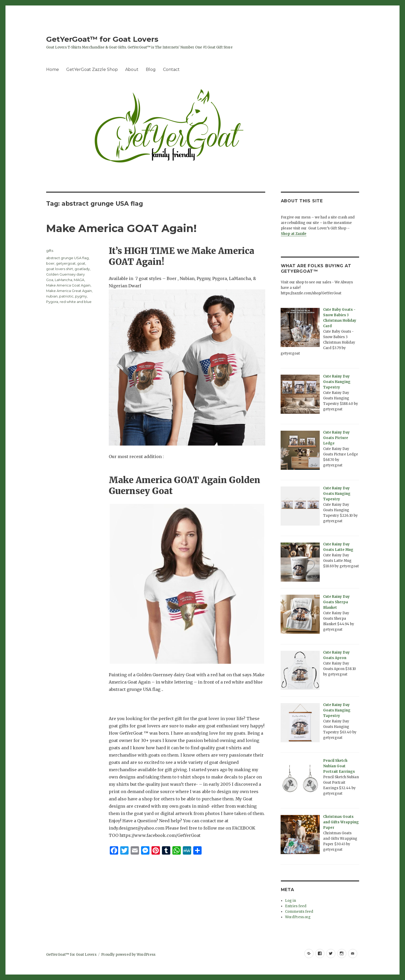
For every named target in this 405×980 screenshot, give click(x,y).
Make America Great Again (69, 291)
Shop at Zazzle (294, 234)
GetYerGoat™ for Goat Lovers (102, 39)
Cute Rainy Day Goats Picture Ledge (336, 438)
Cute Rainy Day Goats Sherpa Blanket (336, 602)
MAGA (79, 280)
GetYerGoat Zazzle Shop (92, 69)
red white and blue (76, 302)
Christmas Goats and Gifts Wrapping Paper (341, 822)
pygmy (81, 296)
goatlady (82, 269)
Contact (171, 69)
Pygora (52, 302)
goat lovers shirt (60, 269)
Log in (291, 901)
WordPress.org (298, 917)
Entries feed (296, 906)
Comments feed (299, 912)
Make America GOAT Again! (121, 228)
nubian (52, 296)
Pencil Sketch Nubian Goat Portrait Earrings (339, 766)
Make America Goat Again (68, 285)
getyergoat (66, 263)
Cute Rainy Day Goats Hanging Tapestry (337, 382)
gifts (50, 251)
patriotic (66, 296)
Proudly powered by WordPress (128, 955)
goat (81, 263)
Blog (151, 69)
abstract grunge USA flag (67, 258)
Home (53, 69)
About (132, 69)
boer (50, 263)
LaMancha (64, 280)
